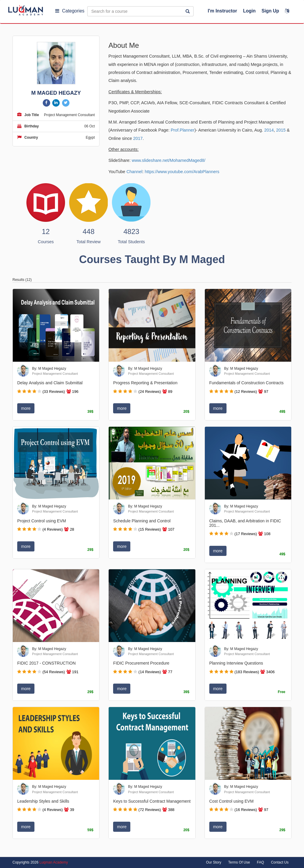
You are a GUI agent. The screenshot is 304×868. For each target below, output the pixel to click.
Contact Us (280, 862)
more (26, 408)
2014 (269, 130)
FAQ (260, 862)
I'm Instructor (223, 11)
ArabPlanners (206, 172)
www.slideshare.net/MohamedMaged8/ (169, 160)
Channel (134, 172)
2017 (138, 138)
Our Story (214, 862)
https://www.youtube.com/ (169, 172)
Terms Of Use (239, 862)
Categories (70, 11)
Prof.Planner (183, 130)
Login (249, 11)
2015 (281, 130)
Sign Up (270, 11)
